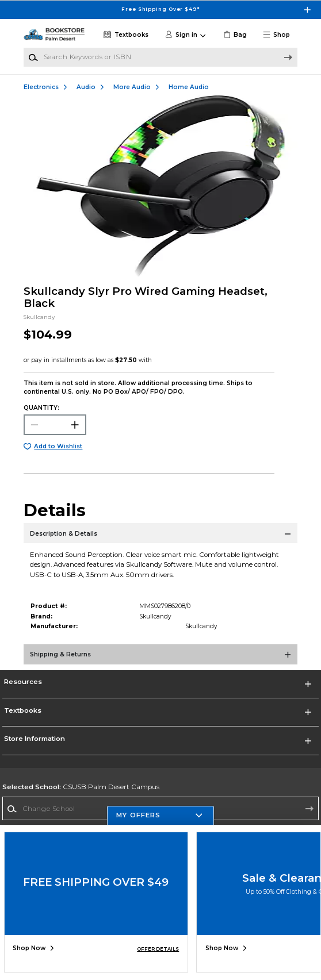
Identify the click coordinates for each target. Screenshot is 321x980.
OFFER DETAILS (158, 949)
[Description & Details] (161, 538)
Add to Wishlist (58, 446)
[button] (280, 35)
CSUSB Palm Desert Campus (81, 787)
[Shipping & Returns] (161, 659)
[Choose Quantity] (55, 425)
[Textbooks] (125, 35)
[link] (234, 35)
